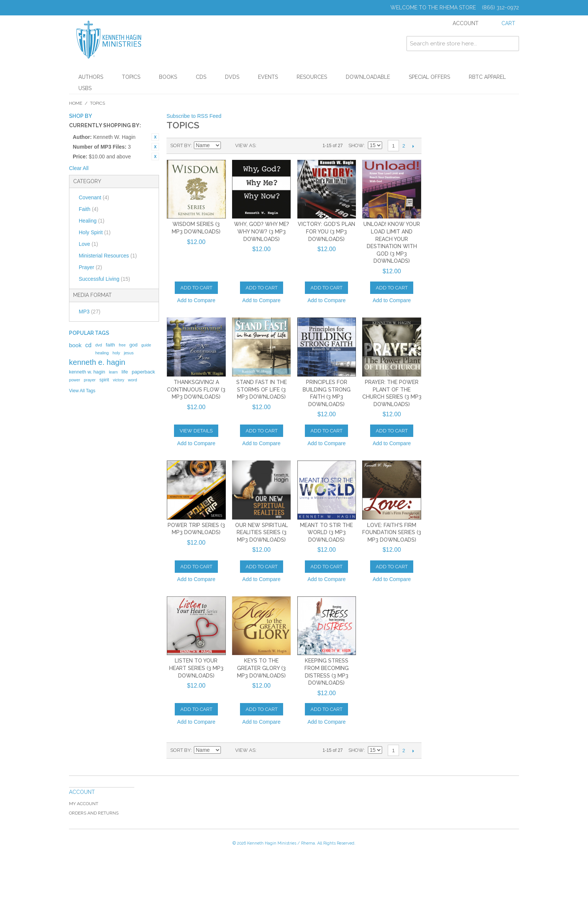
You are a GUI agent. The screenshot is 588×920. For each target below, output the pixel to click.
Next (413, 146)
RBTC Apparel (487, 77)
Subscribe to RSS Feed (194, 116)
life (125, 372)
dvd (99, 345)
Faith (88, 209)
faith (110, 345)
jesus (129, 353)
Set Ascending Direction (228, 146)
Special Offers (429, 77)
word (132, 380)
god (133, 345)
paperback (143, 372)
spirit (104, 380)
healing (102, 353)
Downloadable (368, 77)
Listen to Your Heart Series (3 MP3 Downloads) (196, 668)
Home (76, 103)
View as (245, 145)
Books (168, 77)
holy (116, 353)
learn (113, 372)
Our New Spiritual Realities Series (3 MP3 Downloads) (262, 532)
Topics (131, 77)
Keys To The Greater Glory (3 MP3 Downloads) (261, 668)
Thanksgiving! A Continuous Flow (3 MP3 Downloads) (196, 389)
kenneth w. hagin (87, 372)
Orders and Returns (94, 813)
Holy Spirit (95, 232)
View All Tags (82, 391)
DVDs (232, 77)
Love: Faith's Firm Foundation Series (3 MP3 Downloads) (392, 532)
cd (88, 345)
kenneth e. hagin (97, 362)
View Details (196, 431)
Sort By (181, 145)
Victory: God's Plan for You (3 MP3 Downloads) (326, 231)
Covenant (94, 197)
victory (118, 380)
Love (88, 244)
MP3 (90, 312)
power (75, 380)
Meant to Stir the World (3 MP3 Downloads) (326, 532)
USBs (85, 88)
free (122, 345)
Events (268, 77)
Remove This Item (155, 137)
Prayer (90, 267)
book (75, 345)
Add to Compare (196, 300)
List (277, 146)
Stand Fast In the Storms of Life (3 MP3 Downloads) (262, 389)
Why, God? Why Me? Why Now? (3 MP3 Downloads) (262, 231)
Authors (91, 77)
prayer (90, 380)
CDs (201, 77)
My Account (84, 804)
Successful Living (104, 279)
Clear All (79, 168)
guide (146, 345)
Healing (92, 221)
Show (356, 145)
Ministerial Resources (108, 256)
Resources (312, 77)
